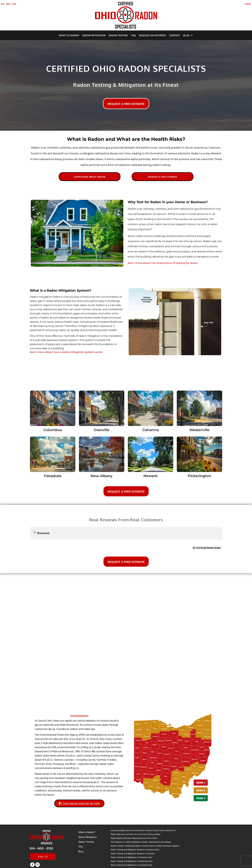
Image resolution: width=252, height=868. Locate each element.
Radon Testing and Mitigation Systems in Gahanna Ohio (135, 825)
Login (248, 4)
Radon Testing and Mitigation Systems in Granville (133, 829)
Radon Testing (86, 818)
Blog (81, 827)
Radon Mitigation (88, 813)
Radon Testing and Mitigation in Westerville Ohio (132, 837)
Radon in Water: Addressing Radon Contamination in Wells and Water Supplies (145, 822)
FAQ (81, 822)
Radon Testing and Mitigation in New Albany (130, 848)
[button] (53, 408)
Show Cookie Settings (126, 865)
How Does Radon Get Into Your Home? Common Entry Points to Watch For (143, 806)
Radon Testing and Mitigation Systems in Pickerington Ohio (137, 852)
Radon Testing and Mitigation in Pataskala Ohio (132, 833)
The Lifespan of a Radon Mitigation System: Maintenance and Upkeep (141, 818)
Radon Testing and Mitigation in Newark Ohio (130, 845)
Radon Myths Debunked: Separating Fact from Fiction (134, 814)
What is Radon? (87, 808)
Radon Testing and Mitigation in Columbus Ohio (132, 841)
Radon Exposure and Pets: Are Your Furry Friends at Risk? (136, 810)
